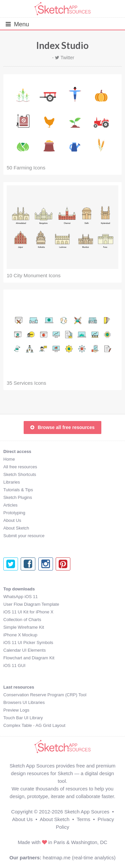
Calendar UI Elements (24, 650)
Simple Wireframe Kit (24, 627)
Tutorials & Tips (18, 490)
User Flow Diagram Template (31, 604)
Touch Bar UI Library (23, 718)
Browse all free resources (62, 427)
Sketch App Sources (87, 812)
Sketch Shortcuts (20, 474)
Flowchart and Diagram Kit (29, 658)
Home (9, 459)
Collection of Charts (22, 620)
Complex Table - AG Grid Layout (34, 725)
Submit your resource (24, 536)
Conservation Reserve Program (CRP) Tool (45, 695)
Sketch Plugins (18, 497)
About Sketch (16, 528)
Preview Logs (16, 710)
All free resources (20, 467)
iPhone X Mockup (20, 635)
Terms (83, 819)
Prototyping (14, 513)
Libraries (12, 482)
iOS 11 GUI (14, 665)
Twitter (67, 58)
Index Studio (62, 45)
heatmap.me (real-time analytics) (79, 858)
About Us (12, 520)
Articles (10, 505)
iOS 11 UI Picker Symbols (28, 643)
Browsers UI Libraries (24, 702)
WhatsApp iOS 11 (20, 597)
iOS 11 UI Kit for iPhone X (28, 612)
